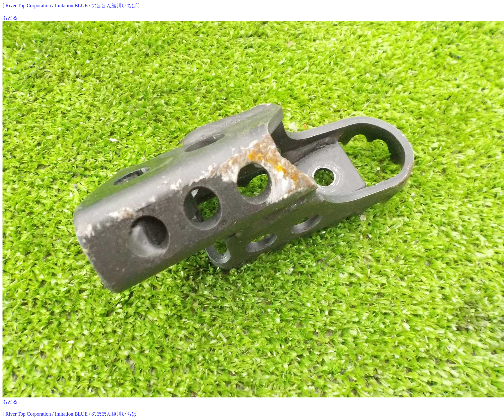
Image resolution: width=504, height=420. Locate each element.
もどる (10, 18)
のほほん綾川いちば (114, 5)
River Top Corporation (28, 5)
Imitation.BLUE (71, 5)
